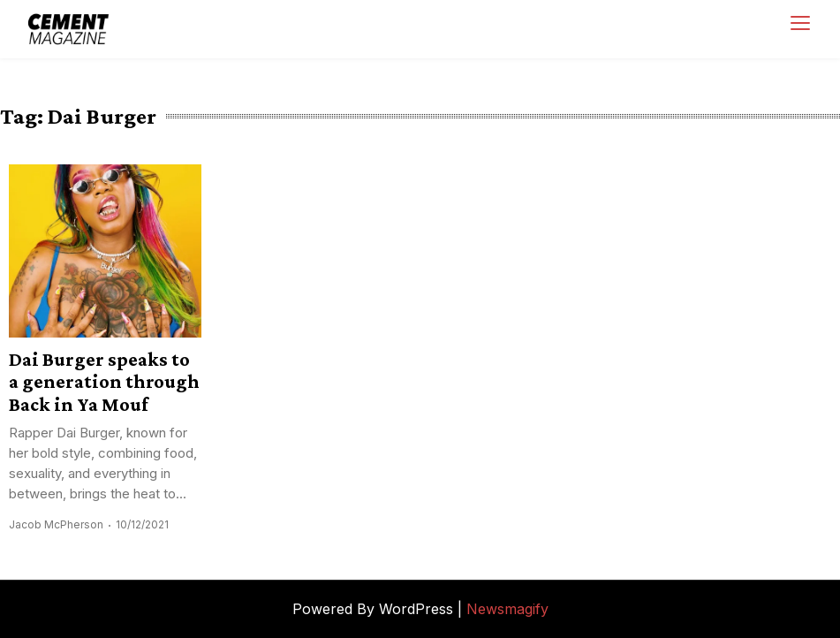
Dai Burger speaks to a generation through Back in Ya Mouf (104, 382)
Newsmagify (507, 609)
